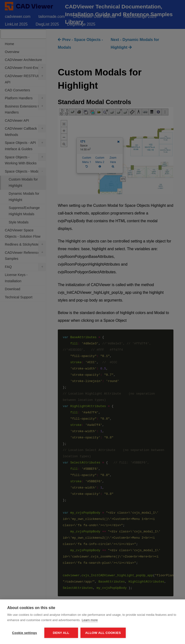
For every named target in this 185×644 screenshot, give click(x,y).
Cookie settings (25, 633)
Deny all (61, 633)
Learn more (90, 620)
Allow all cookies (103, 633)
